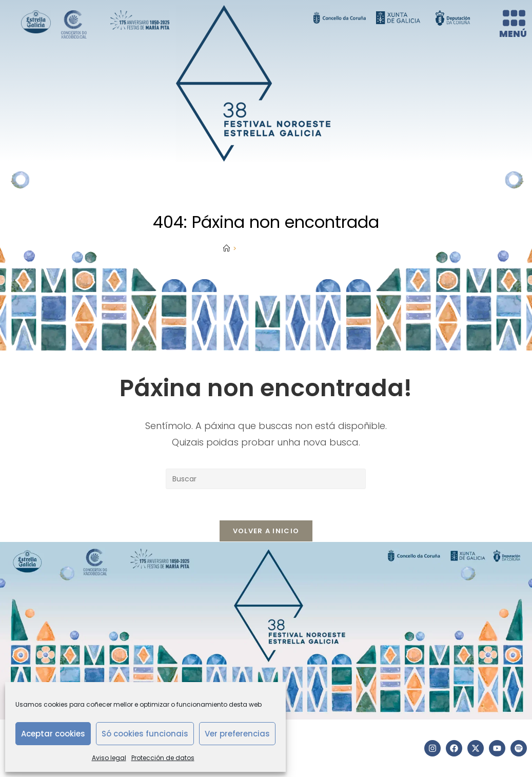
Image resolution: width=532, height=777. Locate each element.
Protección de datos (163, 758)
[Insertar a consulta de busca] (266, 479)
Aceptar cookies (53, 734)
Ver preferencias (237, 734)
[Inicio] (226, 249)
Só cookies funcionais (145, 734)
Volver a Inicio (266, 531)
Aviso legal (109, 758)
